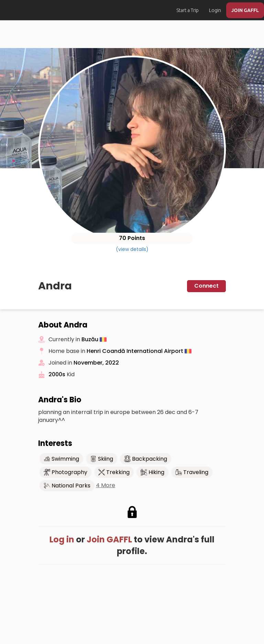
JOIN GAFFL (245, 10)
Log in (62, 539)
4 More (106, 485)
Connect (206, 286)
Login (215, 10)
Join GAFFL (109, 539)
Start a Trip (188, 10)
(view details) (132, 249)
